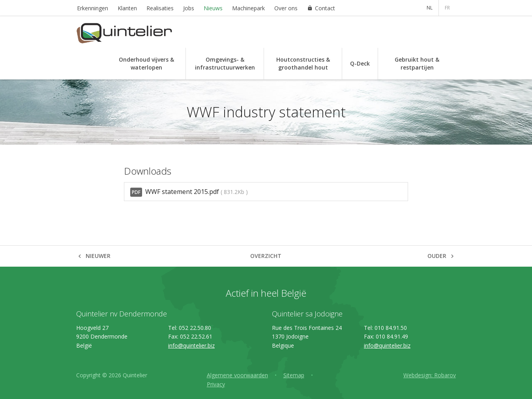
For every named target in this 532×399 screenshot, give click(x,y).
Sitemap (294, 375)
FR (447, 8)
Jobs (189, 8)
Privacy (216, 384)
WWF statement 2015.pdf (189, 192)
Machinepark (248, 8)
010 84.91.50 (391, 328)
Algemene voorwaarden (237, 375)
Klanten (127, 8)
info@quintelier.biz (191, 345)
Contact (325, 8)
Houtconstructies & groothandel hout (303, 63)
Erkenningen (93, 8)
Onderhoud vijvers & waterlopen (146, 63)
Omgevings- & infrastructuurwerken (225, 63)
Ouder (437, 256)
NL (430, 8)
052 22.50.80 (195, 328)
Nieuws (213, 8)
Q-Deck (360, 63)
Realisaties (160, 8)
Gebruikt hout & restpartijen (417, 63)
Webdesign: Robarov (430, 375)
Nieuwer (98, 256)
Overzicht (266, 256)
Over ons (286, 8)
